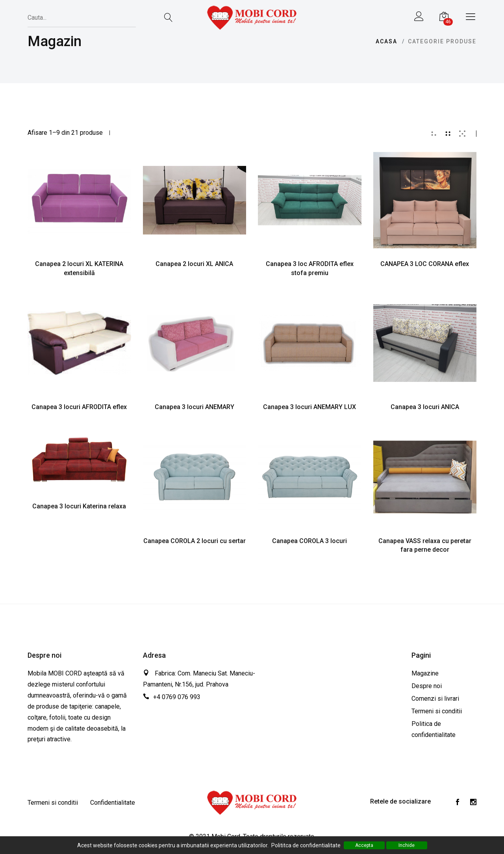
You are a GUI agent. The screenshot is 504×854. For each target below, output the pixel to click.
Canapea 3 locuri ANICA (425, 407)
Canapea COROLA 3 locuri (309, 541)
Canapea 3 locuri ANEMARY (195, 407)
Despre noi (427, 686)
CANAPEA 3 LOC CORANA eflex (425, 264)
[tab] (434, 134)
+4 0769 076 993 (177, 697)
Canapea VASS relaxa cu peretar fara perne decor (425, 545)
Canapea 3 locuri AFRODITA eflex (79, 407)
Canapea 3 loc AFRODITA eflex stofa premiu (310, 268)
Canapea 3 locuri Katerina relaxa (79, 506)
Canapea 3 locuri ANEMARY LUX (309, 407)
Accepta (364, 845)
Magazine (425, 673)
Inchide (407, 845)
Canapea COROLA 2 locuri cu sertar (195, 541)
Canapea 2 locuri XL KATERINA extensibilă (79, 268)
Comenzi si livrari (435, 699)
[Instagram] (473, 803)
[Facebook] (458, 803)
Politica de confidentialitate (434, 729)
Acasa (386, 41)
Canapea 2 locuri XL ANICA (194, 264)
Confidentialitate (113, 803)
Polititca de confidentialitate (306, 845)
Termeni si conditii (437, 711)
